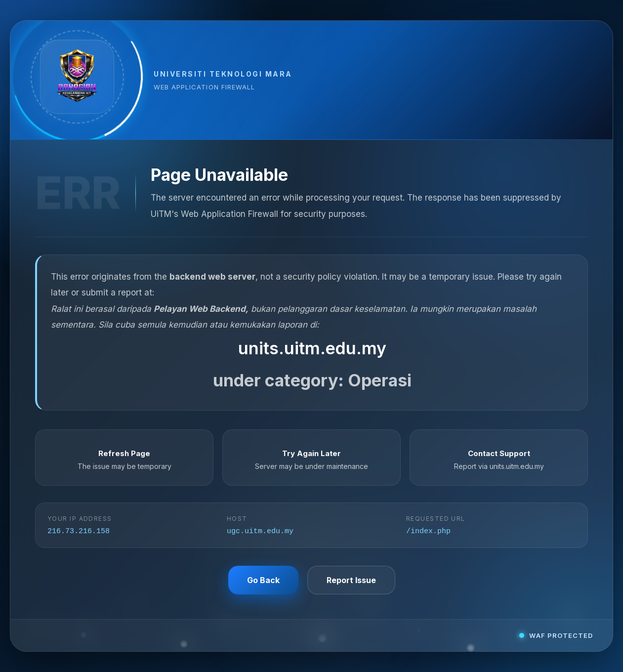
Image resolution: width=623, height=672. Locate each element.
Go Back (263, 581)
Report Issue (351, 581)
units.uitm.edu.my (312, 348)
